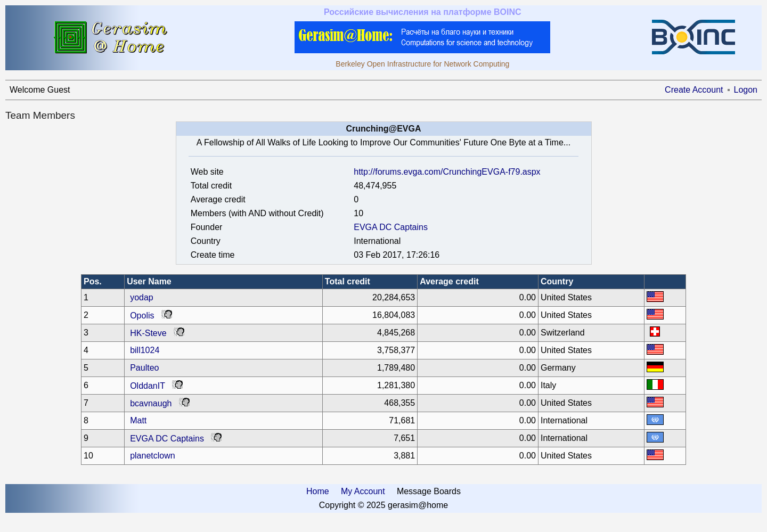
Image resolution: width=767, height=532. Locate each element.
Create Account (694, 90)
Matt (138, 420)
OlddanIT (148, 386)
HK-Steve (148, 333)
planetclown (153, 456)
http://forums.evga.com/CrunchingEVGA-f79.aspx (447, 172)
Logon (746, 90)
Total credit (348, 281)
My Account (363, 491)
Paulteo (144, 368)
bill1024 (145, 350)
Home (318, 491)
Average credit (449, 281)
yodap (142, 297)
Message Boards (429, 491)
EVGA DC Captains (391, 227)
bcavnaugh (151, 403)
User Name (149, 281)
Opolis (142, 316)
